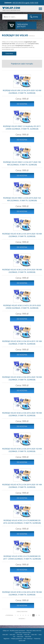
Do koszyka (22, 104)
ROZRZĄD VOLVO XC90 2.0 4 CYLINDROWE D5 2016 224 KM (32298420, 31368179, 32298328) (22, 522)
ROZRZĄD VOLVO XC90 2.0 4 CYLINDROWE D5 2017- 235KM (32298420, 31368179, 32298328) (22, 557)
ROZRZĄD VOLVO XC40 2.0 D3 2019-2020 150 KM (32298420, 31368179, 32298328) (22, 235)
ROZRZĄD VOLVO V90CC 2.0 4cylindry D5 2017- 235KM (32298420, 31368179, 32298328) (22, 128)
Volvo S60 (12, 635)
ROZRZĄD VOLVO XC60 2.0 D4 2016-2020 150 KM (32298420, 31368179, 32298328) (22, 378)
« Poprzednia (9, 615)
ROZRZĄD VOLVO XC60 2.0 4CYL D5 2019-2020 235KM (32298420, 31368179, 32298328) (22, 307)
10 (39, 615)
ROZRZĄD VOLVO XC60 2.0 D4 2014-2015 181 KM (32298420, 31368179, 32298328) (22, 342)
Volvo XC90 (28, 637)
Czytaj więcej (9, 53)
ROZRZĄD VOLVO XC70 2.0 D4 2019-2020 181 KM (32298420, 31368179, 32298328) (22, 486)
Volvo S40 (5, 635)
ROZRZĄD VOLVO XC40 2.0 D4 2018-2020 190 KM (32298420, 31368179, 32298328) (22, 271)
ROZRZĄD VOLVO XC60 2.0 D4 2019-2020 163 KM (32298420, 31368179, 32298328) (22, 450)
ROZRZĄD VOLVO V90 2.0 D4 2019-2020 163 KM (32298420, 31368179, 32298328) (22, 92)
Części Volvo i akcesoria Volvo (23, 633)
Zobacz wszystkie (22, 612)
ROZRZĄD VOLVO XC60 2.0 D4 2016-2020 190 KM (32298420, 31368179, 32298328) (22, 414)
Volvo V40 (27, 635)
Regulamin (6, 639)
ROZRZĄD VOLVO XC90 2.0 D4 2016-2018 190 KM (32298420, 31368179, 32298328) (22, 593)
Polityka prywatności (17, 639)
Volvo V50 (34, 635)
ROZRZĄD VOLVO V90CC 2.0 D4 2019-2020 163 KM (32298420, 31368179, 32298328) (22, 199)
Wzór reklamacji (28, 639)
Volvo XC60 (20, 637)
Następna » (22, 619)
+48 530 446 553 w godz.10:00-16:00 (25, 3)
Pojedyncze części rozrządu (22, 64)
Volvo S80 (19, 635)
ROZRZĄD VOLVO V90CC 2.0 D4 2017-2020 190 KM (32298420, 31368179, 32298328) (22, 163)
